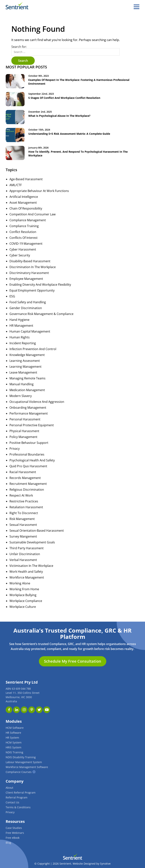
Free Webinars (15, 833)
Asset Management (23, 203)
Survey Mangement (23, 536)
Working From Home (24, 589)
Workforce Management (27, 577)
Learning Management (25, 367)
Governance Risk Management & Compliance (41, 314)
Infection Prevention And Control (33, 349)
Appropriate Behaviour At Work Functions (39, 191)
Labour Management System (24, 762)
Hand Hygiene (19, 320)
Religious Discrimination (27, 490)
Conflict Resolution (23, 232)
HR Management (21, 326)
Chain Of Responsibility (26, 208)
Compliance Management (28, 220)
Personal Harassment (25, 419)
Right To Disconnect (24, 513)
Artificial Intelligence (24, 197)
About (9, 788)
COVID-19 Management (26, 244)
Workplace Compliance (26, 601)
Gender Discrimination (26, 308)
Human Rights (20, 337)
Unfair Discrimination (25, 554)
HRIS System (13, 747)
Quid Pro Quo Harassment (28, 466)
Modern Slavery (21, 396)
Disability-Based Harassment (30, 261)
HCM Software (15, 728)
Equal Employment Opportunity (32, 290)
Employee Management (26, 279)
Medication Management (27, 390)
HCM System (14, 742)
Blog (8, 843)
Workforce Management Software (27, 767)
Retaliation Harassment (26, 507)
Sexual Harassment (23, 525)
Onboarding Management (28, 408)
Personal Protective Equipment (32, 425)
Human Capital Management (30, 331)
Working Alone (20, 583)
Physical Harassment (24, 431)
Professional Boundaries (27, 454)
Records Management (25, 478)
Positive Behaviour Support (29, 443)
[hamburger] (137, 7)
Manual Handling (22, 384)
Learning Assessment (25, 361)
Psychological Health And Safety (32, 460)
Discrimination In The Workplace (33, 267)
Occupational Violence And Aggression (37, 402)
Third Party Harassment (27, 548)
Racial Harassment (23, 472)
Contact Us (12, 802)
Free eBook (13, 838)
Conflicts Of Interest (24, 238)
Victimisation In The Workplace (31, 566)
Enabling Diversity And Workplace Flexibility (40, 285)
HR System (12, 738)
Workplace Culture (23, 607)
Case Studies (14, 828)
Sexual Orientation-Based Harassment (37, 531)
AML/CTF (16, 185)
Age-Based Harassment (26, 179)
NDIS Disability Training (21, 757)
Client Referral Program (21, 793)
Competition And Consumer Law (32, 214)
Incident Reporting (23, 343)
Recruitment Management (28, 484)
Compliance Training (24, 226)
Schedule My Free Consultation (73, 661)
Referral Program (17, 797)
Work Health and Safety (26, 572)
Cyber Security (20, 255)
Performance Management (29, 413)
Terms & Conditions (18, 807)
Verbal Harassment (23, 560)
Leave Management (23, 372)
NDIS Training (14, 752)
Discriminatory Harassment (29, 273)
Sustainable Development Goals (32, 542)
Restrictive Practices (24, 501)
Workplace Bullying (23, 595)
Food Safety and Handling (28, 302)
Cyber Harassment (23, 249)
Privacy (15, 449)
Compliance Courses (19, 772)
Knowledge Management (27, 355)
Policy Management (23, 437)
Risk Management (22, 519)
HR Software (13, 733)
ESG (12, 296)
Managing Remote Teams (27, 378)
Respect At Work (21, 495)
